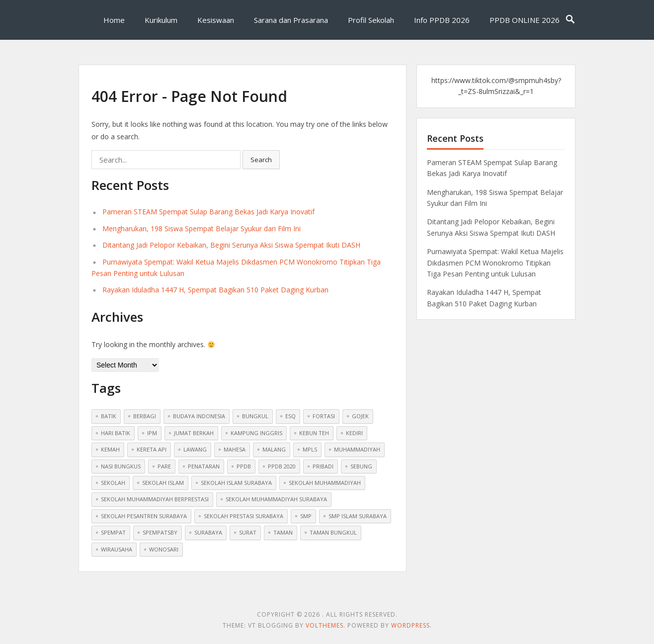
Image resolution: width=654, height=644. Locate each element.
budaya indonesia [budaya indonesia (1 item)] (199, 416)
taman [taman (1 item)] (283, 532)
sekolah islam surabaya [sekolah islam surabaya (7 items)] (236, 483)
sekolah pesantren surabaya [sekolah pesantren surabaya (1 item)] (144, 516)
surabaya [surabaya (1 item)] (208, 532)
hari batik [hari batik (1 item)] (116, 433)
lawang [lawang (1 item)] (195, 449)
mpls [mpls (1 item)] (310, 449)
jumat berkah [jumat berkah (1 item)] (194, 433)
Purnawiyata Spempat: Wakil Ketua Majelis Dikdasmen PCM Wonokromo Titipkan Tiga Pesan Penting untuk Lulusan (495, 263)
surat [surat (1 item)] (248, 532)
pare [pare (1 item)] (164, 466)
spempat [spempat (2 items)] (113, 532)
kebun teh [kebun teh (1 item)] (314, 433)
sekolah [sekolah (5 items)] (113, 483)
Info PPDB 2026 (442, 20)
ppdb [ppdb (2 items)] (244, 466)
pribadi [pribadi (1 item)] (323, 466)
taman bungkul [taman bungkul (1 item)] (333, 532)
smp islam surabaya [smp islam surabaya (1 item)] (358, 516)
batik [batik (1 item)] (109, 416)
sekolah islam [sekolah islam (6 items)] (163, 483)
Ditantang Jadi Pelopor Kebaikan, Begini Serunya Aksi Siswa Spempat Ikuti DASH (231, 245)
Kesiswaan (216, 20)
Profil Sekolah (371, 20)
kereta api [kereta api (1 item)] (152, 449)
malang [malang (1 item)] (274, 449)
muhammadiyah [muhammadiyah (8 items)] (357, 449)
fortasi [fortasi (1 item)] (324, 416)
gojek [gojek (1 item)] (360, 416)
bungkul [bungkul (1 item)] (255, 416)
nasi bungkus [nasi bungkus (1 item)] (121, 466)
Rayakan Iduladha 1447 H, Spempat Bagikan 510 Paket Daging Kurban (215, 290)
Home (114, 20)
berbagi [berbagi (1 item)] (145, 416)
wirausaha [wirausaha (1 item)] (117, 549)
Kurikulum (161, 20)
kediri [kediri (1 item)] (354, 433)
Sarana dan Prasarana (291, 20)
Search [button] (261, 160)
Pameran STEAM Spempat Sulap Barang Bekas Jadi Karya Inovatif (208, 212)
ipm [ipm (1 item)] (152, 433)
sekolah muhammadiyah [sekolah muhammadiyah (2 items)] (325, 483)
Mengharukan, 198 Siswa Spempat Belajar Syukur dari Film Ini (202, 229)
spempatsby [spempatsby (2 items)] (160, 532)
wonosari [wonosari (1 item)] (164, 549)
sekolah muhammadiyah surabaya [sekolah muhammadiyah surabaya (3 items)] (276, 499)
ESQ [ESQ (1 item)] (290, 416)
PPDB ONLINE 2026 (525, 20)
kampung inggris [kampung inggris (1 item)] (256, 433)
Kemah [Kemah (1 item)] (110, 449)
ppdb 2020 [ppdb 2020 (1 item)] (282, 466)
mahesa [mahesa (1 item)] (235, 449)
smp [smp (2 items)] (306, 516)
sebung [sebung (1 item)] (361, 466)
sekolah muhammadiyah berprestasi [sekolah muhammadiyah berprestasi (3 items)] (155, 499)
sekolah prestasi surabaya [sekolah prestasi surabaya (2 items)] (244, 516)
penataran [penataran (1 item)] (204, 466)
